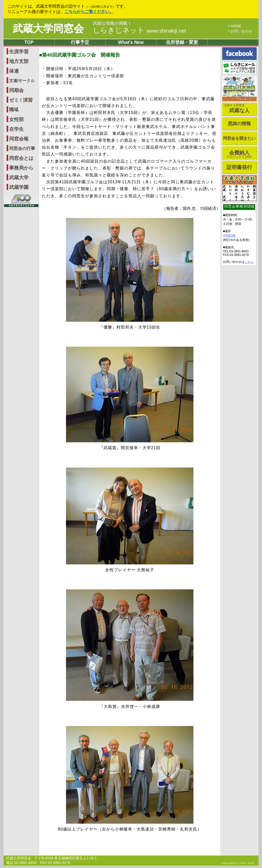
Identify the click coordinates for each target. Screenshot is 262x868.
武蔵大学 (19, 178)
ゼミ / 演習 (21, 100)
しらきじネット (139, 30)
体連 (14, 71)
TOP (29, 42)
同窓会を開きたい (239, 138)
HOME (236, 26)
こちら (249, 262)
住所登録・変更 (182, 42)
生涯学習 (19, 52)
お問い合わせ (241, 31)
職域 (14, 110)
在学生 (16, 129)
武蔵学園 (19, 187)
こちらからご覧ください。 (89, 12)
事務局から (21, 168)
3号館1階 (229, 236)
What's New (131, 42)
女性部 (16, 119)
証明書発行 (239, 167)
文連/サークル (22, 81)
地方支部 (19, 61)
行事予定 (80, 42)
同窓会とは (21, 158)
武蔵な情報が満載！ (112, 23)
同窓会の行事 (22, 148)
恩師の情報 (239, 124)
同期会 (16, 90)
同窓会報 (19, 139)
